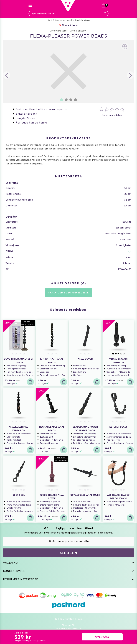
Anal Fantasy (78, 31)
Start (50, 20)
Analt (70, 20)
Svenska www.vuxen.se (68, 628)
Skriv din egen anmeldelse (68, 293)
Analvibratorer (83, 20)
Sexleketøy (60, 20)
